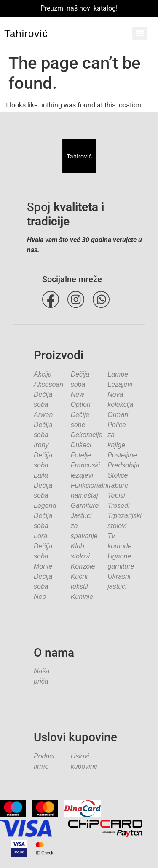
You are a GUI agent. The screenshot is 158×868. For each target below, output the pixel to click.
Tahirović (26, 33)
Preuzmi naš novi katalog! (79, 8)
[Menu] (140, 33)
